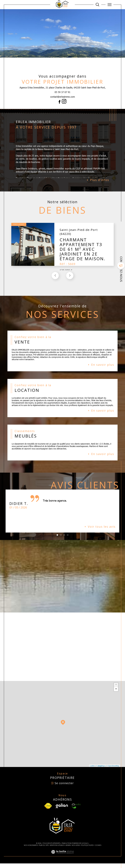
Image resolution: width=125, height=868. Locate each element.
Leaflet (92, 770)
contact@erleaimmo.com (63, 97)
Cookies (98, 850)
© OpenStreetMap (113, 770)
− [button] (116, 694)
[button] (70, 277)
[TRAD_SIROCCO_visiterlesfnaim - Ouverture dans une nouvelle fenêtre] (48, 810)
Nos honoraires (31, 850)
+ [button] (116, 689)
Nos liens (76, 850)
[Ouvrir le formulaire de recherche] (97, 5)
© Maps (101, 770)
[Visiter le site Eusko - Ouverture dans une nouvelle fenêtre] (76, 810)
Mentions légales (57, 850)
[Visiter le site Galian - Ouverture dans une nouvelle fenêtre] (62, 810)
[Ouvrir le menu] (109, 5)
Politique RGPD (87, 850)
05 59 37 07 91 (63, 92)
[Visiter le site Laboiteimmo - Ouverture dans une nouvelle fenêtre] (62, 859)
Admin (68, 850)
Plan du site (44, 850)
